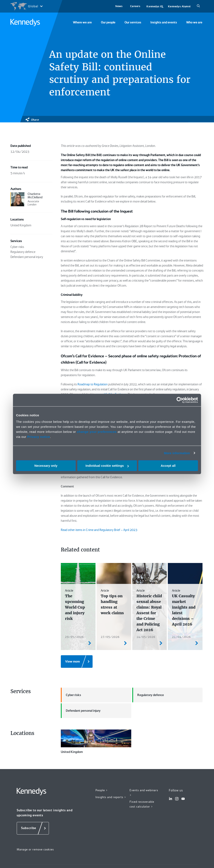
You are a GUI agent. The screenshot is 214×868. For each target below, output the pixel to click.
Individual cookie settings (107, 466)
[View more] (77, 662)
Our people (108, 22)
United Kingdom (96, 742)
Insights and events (164, 22)
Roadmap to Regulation (93, 384)
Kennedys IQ (155, 6)
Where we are (82, 22)
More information (177, 453)
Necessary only (46, 466)
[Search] (198, 6)
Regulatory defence (148, 695)
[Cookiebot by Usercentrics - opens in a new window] (180, 400)
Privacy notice (39, 437)
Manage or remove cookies (35, 849)
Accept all (168, 466)
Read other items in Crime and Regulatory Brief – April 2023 (99, 530)
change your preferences (97, 432)
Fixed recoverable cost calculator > (142, 804)
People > (102, 790)
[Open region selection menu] (26, 6)
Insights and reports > (111, 797)
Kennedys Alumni (179, 6)
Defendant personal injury (81, 711)
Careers (135, 6)
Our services (133, 22)
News (119, 6)
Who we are (194, 22)
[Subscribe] (33, 828)
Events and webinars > (144, 793)
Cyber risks (71, 695)
